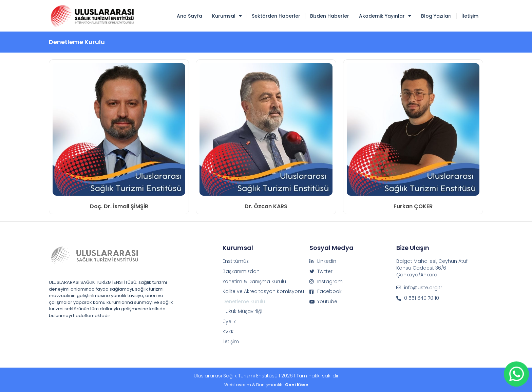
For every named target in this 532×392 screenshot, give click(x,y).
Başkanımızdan (241, 271)
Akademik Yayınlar (385, 16)
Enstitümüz (236, 261)
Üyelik (229, 322)
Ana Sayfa (189, 16)
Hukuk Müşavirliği (242, 311)
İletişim (470, 16)
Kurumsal (227, 16)
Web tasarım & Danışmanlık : (266, 385)
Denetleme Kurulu (244, 302)
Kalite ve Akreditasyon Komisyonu (263, 291)
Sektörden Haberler (276, 16)
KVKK (228, 332)
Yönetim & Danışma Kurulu (254, 282)
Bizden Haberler (330, 16)
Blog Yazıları (436, 16)
